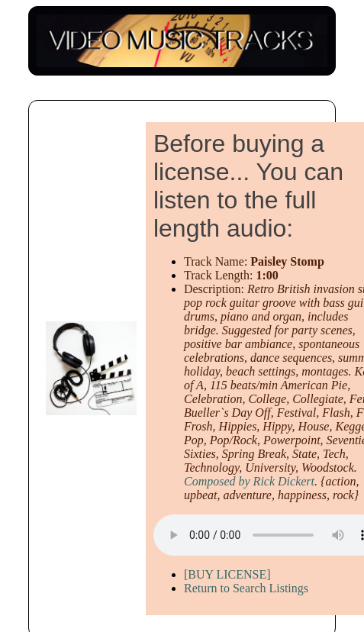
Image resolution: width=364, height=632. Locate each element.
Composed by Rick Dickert (249, 481)
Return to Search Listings (246, 588)
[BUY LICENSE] (227, 574)
